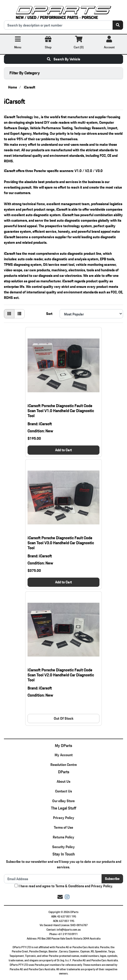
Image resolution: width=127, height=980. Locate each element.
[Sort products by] (91, 314)
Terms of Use (63, 827)
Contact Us (63, 791)
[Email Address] (53, 879)
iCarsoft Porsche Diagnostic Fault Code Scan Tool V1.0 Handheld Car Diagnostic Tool (61, 411)
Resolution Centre (64, 765)
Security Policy (63, 847)
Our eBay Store (63, 801)
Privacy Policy (64, 818)
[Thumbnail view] (9, 314)
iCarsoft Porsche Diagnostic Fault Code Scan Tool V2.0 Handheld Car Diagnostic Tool (61, 675)
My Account (64, 755)
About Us (63, 781)
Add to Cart (63, 450)
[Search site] (118, 25)
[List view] (19, 314)
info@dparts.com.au (69, 930)
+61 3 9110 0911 (67, 934)
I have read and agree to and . (64, 886)
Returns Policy (63, 837)
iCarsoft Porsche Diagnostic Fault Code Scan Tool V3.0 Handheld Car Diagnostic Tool (61, 543)
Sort (49, 314)
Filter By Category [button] (25, 73)
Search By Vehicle (64, 59)
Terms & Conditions (70, 886)
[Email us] (60, 897)
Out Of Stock (64, 718)
